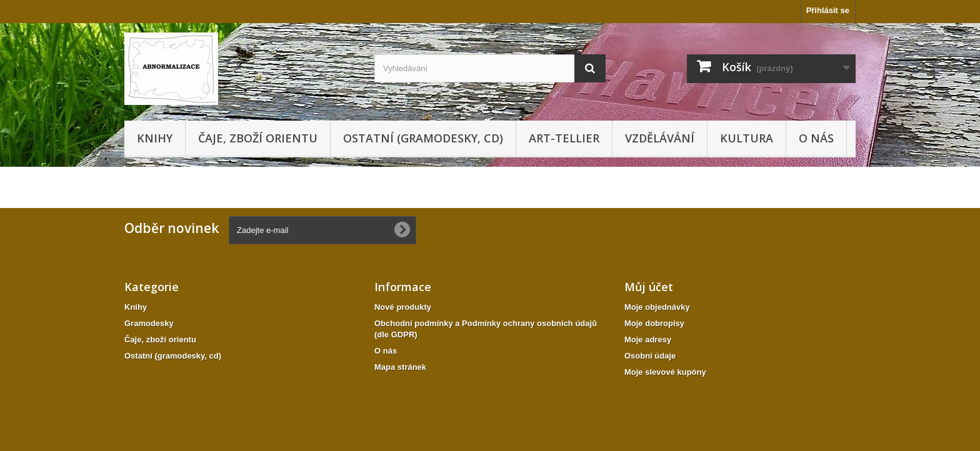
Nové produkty (403, 307)
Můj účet (649, 287)
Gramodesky (149, 323)
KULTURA (747, 138)
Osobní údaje (650, 356)
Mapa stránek (400, 367)
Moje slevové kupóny (665, 372)
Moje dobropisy (654, 323)
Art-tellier (564, 138)
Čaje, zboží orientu (258, 138)
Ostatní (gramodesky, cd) (423, 138)
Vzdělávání (660, 138)
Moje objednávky (657, 307)
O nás (816, 138)
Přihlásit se (828, 10)
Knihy (155, 138)
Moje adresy (648, 339)
